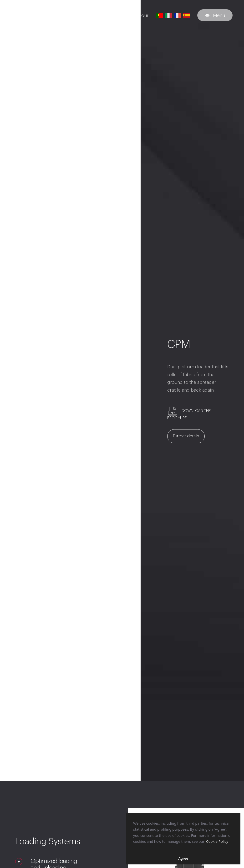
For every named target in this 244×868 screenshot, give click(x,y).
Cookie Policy (217, 841)
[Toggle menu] (215, 15)
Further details (188, 437)
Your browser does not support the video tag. (70, 746)
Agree (183, 858)
